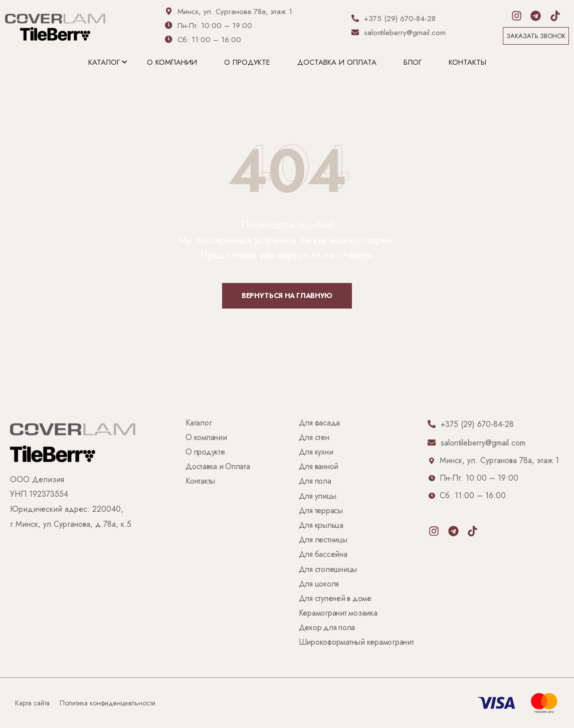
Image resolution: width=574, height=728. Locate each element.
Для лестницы (323, 540)
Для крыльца (321, 526)
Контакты (467, 62)
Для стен (314, 438)
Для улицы (318, 496)
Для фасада (319, 423)
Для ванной (319, 467)
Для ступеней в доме (335, 599)
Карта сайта (32, 703)
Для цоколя (319, 584)
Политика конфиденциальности (108, 703)
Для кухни (316, 452)
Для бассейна (323, 555)
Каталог (104, 62)
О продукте (247, 62)
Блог (413, 62)
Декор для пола (327, 628)
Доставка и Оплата (337, 62)
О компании (172, 62)
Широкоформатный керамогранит (356, 642)
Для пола (315, 481)
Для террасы (321, 511)
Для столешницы (328, 570)
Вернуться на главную (287, 296)
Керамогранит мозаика (338, 613)
